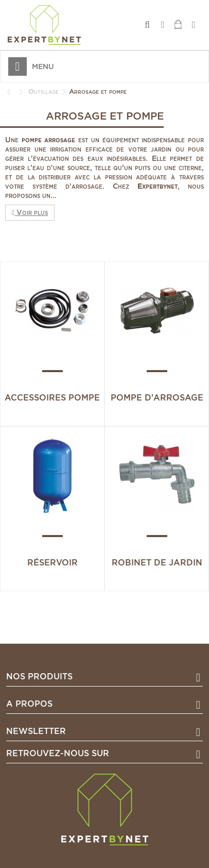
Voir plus (30, 212)
